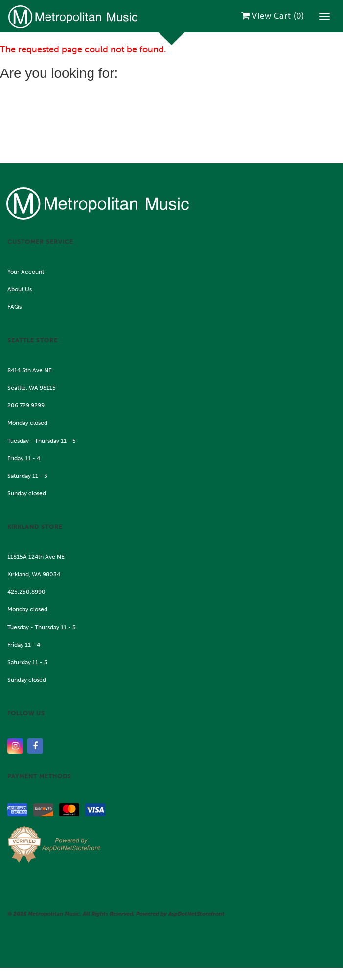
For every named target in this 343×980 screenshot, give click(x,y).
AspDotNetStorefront (196, 914)
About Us (20, 289)
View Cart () (273, 15)
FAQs (14, 307)
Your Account (26, 272)
